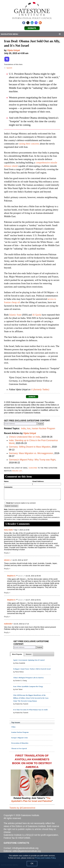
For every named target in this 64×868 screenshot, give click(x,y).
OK (32, 864)
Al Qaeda (37, 315)
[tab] (17, 654)
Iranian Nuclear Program (44, 428)
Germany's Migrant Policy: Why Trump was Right (32, 460)
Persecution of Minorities (20, 743)
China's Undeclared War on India (25, 437)
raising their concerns (29, 144)
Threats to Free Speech (19, 748)
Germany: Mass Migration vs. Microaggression (31, 453)
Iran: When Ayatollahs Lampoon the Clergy (28, 686)
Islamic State (15, 315)
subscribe (33, 468)
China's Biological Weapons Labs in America (28, 678)
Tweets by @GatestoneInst (22, 808)
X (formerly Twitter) (40, 390)
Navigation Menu (10, 34)
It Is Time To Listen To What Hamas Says (30, 710)
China (13, 727)
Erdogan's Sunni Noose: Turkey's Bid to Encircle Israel (32, 669)
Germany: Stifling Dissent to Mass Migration (30, 447)
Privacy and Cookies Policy (45, 858)
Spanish (9, 68)
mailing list (17, 471)
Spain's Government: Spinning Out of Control (29, 660)
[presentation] (17, 654)
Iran (29, 428)
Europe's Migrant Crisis (20, 738)
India (23, 428)
